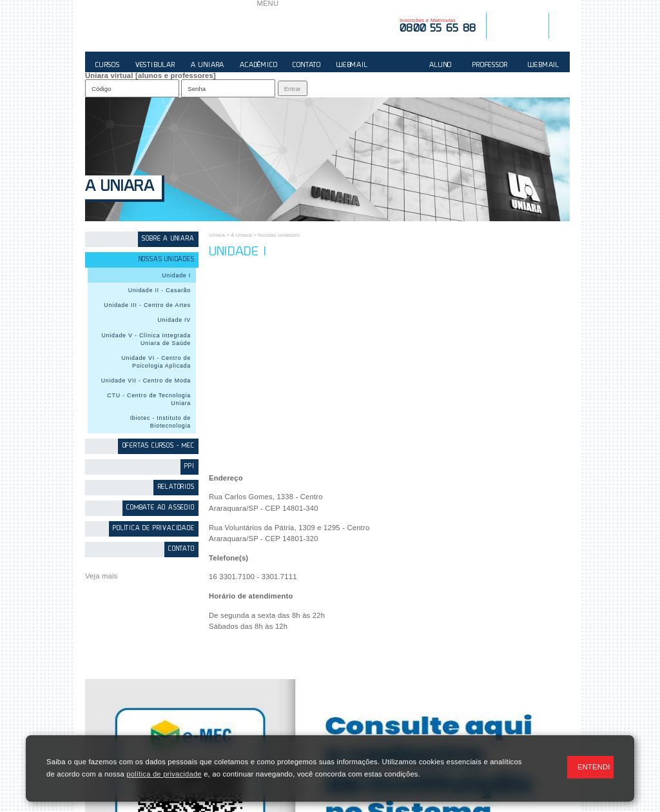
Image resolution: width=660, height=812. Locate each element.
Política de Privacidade (153, 529)
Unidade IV (174, 320)
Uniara (217, 235)
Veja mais (102, 576)
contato (181, 549)
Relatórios (176, 487)
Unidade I (176, 275)
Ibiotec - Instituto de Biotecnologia (160, 422)
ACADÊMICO (258, 65)
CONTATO (307, 65)
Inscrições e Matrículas (438, 26)
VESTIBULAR (155, 65)
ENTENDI (594, 767)
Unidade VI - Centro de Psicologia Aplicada (156, 362)
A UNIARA (208, 65)
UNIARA (171, 26)
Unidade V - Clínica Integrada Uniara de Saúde (146, 339)
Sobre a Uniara (168, 239)
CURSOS (108, 65)
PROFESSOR (490, 65)
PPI (189, 467)
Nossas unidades (167, 260)
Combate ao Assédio (160, 508)
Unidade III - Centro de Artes (147, 305)
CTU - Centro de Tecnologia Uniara (149, 399)
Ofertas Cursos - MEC (159, 446)
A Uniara (120, 187)
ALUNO (441, 65)
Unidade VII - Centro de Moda (146, 381)
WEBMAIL (352, 65)
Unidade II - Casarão (160, 290)
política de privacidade (164, 774)
